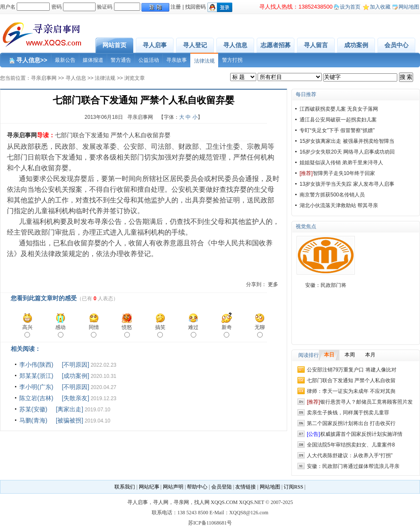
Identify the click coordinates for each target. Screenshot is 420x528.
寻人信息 (235, 45)
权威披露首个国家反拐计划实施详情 (355, 434)
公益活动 (149, 60)
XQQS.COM (224, 502)
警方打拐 (232, 60)
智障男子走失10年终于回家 (337, 173)
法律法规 (204, 61)
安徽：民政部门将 (326, 285)
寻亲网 (181, 502)
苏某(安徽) (33, 409)
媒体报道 (93, 60)
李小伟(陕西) (36, 365)
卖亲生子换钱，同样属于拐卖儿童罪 (348, 413)
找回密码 (195, 7)
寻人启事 (155, 45)
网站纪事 (149, 487)
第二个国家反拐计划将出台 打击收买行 (351, 423)
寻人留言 (316, 45)
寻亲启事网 (44, 78)
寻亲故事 (177, 60)
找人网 (202, 502)
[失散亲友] (75, 398)
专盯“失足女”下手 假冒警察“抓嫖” (337, 130)
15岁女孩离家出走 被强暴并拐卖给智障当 (347, 141)
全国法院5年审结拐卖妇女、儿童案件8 (351, 445)
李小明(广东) (36, 387)
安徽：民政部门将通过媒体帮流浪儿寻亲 (353, 466)
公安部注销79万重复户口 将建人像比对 (352, 370)
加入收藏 (380, 7)
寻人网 (161, 502)
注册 (176, 7)
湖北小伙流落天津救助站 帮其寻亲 (339, 205)
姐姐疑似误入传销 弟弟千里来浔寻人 (341, 163)
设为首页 (350, 7)
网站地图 (409, 7)
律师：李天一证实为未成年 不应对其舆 (351, 391)
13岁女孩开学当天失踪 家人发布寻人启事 (347, 184)
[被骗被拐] (69, 420)
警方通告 (121, 60)
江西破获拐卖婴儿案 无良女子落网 (339, 109)
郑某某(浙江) (36, 376)
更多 (273, 284)
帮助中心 (197, 487)
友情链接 (246, 487)
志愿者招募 (276, 45)
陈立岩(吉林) (36, 398)
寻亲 (101, 222)
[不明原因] (75, 365)
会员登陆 (222, 487)
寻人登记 (195, 45)
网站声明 (173, 487)
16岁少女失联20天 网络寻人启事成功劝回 (347, 152)
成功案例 (356, 45)
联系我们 (125, 487)
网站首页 (114, 45)
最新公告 (65, 60)
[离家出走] (69, 409)
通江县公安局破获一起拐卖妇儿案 (338, 120)
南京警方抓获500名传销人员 (332, 195)
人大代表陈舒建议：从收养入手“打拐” (350, 456)
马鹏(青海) (33, 420)
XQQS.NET (252, 502)
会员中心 (396, 45)
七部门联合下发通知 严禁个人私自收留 (351, 380)
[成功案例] (75, 376)
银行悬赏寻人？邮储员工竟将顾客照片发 (360, 402)
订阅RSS (293, 487)
